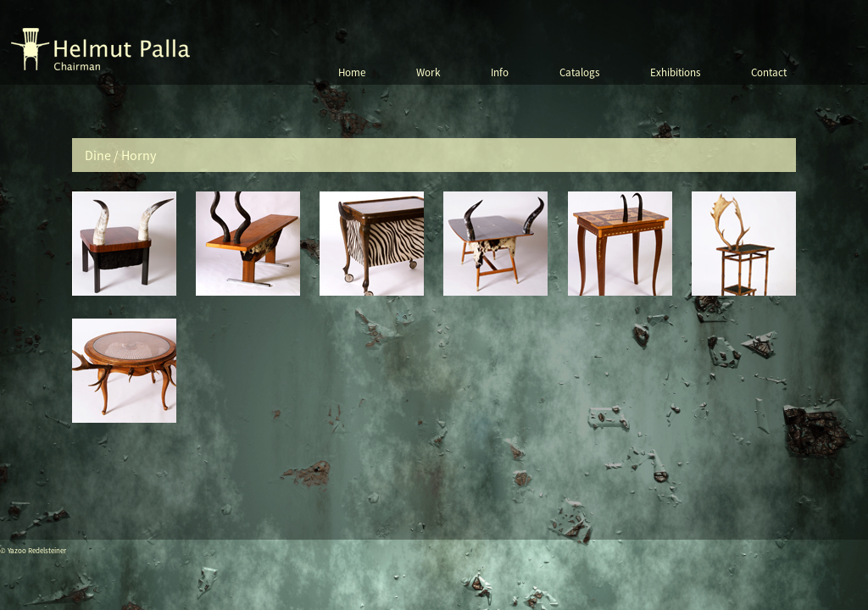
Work (428, 72)
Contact (769, 72)
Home (352, 72)
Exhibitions (675, 72)
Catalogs (579, 72)
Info (500, 72)
